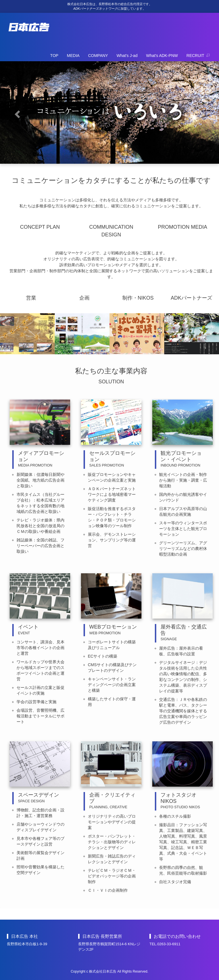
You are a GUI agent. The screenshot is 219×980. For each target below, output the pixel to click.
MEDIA (73, 56)
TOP (54, 56)
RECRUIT (198, 56)
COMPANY (98, 56)
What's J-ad (127, 56)
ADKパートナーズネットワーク (95, 9)
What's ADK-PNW (162, 56)
